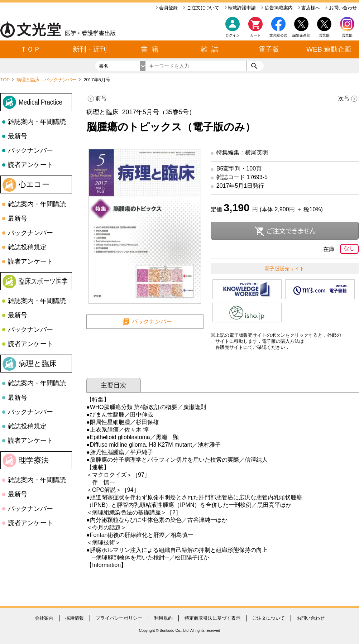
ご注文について (201, 8)
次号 (348, 99)
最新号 (18, 136)
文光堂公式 (278, 35)
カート (255, 29)
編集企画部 (301, 35)
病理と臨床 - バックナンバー (47, 80)
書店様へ (309, 8)
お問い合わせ (341, 8)
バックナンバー (30, 150)
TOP (6, 80)
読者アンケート (30, 165)
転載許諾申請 (240, 8)
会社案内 (44, 618)
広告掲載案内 (277, 8)
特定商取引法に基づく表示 (212, 618)
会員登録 (167, 8)
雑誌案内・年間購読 (37, 122)
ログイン (233, 35)
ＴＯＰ (30, 49)
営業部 (347, 35)
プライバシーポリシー (119, 618)
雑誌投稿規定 (27, 247)
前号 (97, 99)
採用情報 (75, 618)
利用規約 (163, 618)
